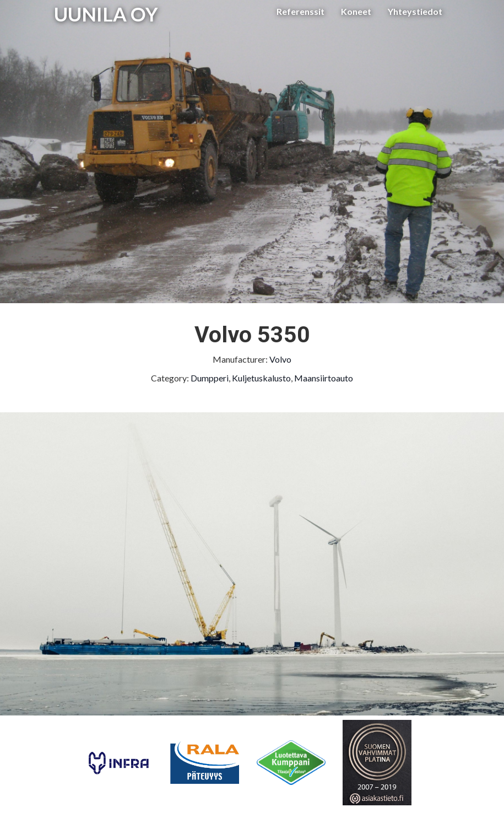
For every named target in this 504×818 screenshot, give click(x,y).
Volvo (280, 359)
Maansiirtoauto (324, 378)
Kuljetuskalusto (261, 378)
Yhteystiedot (415, 11)
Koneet (356, 11)
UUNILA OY (106, 14)
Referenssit (300, 11)
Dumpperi (210, 378)
